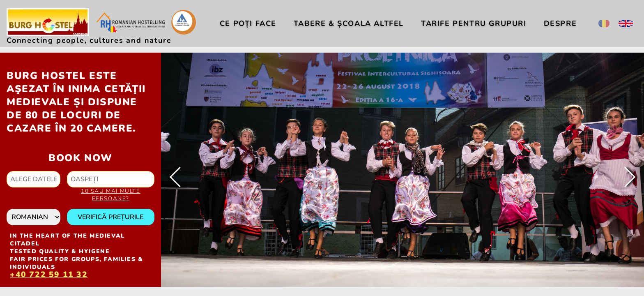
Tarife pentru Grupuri (474, 23)
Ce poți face (248, 23)
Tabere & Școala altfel (349, 23)
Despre (560, 23)
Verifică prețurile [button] (110, 217)
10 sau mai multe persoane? (111, 195)
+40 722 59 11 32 (49, 275)
